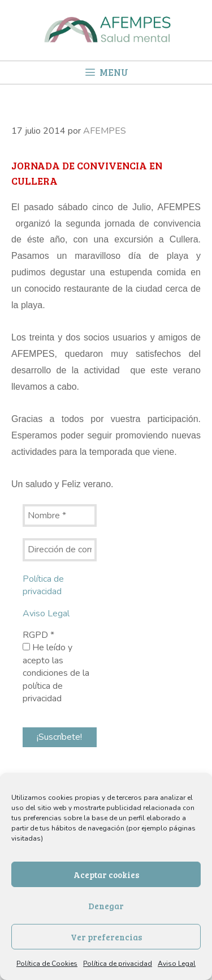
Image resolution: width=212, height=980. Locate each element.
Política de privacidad (118, 964)
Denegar (106, 906)
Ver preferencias (106, 937)
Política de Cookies (47, 964)
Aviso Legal (177, 964)
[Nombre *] (60, 515)
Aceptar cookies (106, 875)
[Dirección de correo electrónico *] (60, 549)
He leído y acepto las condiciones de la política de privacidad (56, 673)
